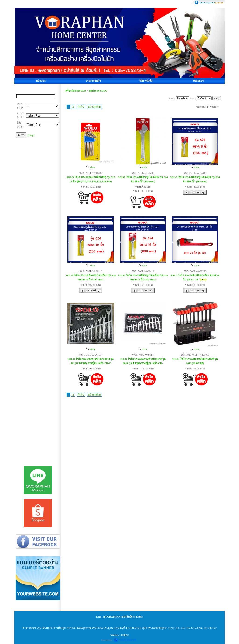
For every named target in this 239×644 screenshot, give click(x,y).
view (91, 167)
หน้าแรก (41, 81)
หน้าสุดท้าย (94, 107)
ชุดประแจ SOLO (98, 91)
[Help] (31, 135)
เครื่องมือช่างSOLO (75, 91)
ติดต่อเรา (198, 81)
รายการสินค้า (93, 81)
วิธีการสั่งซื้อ (146, 81)
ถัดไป (81, 107)
